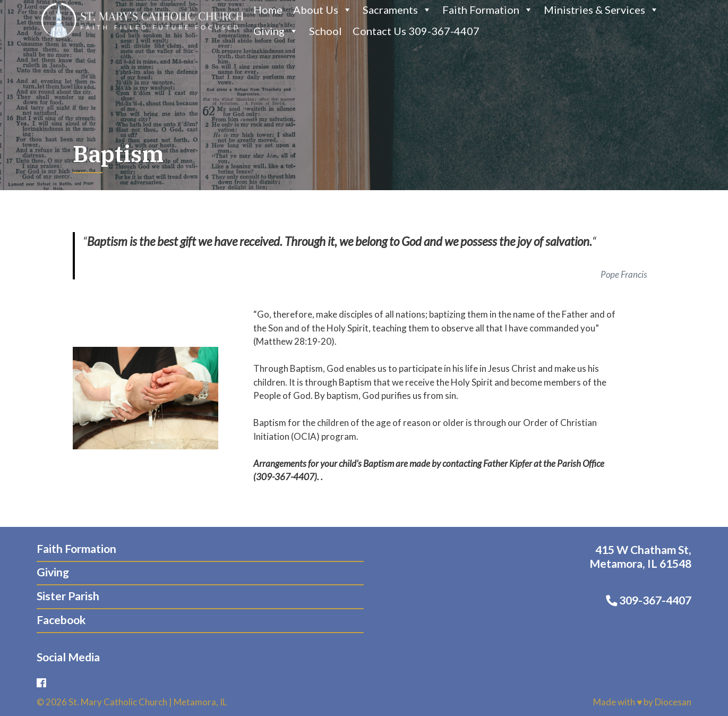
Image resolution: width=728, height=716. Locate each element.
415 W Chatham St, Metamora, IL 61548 (645, 557)
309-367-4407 (653, 600)
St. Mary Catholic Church (118, 702)
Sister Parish (64, 596)
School (326, 31)
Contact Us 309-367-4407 (416, 31)
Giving (276, 31)
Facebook (57, 620)
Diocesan (673, 702)
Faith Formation (72, 549)
